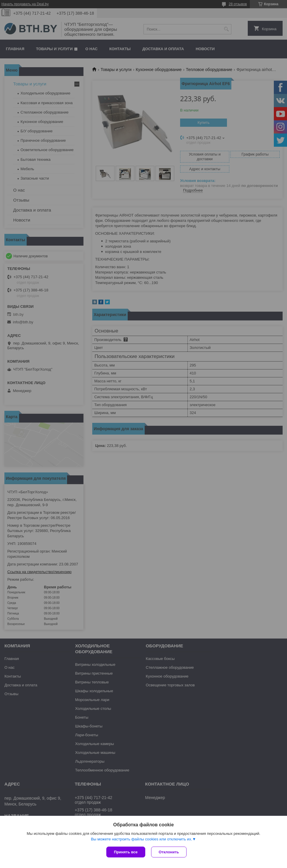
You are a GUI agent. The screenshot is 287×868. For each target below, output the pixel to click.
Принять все (126, 852)
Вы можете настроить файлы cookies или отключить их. (141, 839)
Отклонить (169, 852)
